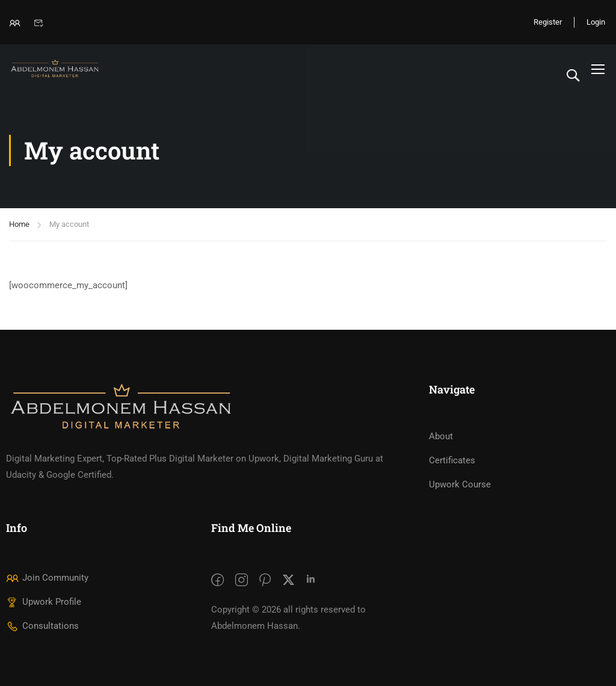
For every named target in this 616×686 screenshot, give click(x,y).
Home (19, 224)
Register (548, 22)
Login (596, 22)
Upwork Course (460, 484)
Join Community (47, 578)
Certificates (452, 460)
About (441, 436)
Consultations (42, 626)
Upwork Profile (44, 602)
